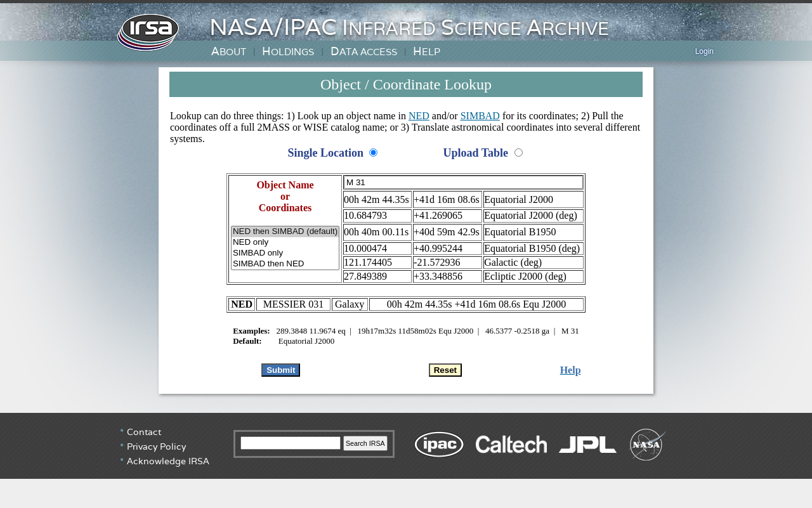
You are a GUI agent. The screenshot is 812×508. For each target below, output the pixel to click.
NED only (285, 243)
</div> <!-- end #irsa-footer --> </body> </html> (406, 460)
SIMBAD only (285, 253)
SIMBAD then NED (285, 264)
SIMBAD (480, 116)
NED (419, 116)
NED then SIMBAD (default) (285, 232)
